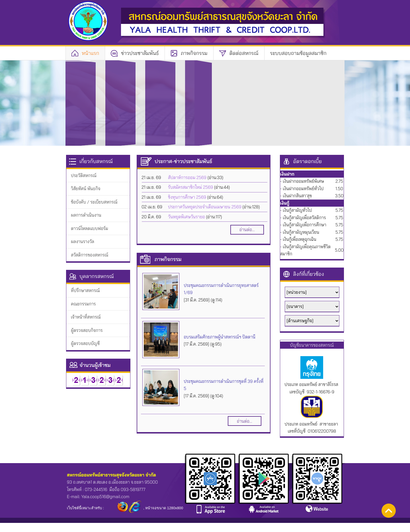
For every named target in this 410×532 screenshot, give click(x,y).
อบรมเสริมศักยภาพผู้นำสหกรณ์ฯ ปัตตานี (219, 337)
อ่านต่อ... (247, 230)
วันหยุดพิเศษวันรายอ (186, 217)
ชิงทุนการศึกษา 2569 (187, 197)
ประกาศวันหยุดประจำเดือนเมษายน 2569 (205, 207)
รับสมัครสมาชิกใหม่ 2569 (190, 187)
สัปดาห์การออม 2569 (187, 177)
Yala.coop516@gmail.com (105, 497)
